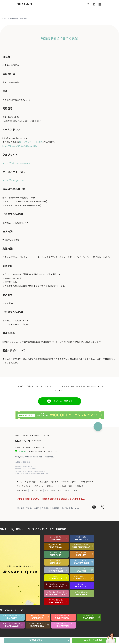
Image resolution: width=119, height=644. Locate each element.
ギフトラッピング (24, 486)
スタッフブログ (36, 491)
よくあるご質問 (66, 486)
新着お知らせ (22, 491)
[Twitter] (102, 508)
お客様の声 (79, 486)
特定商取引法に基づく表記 (28, 508)
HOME (5, 19)
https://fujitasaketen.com (16, 163)
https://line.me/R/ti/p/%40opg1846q (20, 146)
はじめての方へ (31, 482)
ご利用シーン (39, 486)
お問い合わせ (50, 491)
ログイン (76, 491)
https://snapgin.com (13, 180)
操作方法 (55, 482)
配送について (52, 486)
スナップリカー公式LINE (30, 142)
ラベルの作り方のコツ (70, 482)
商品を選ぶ (44, 482)
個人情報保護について (71, 508)
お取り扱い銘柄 (87, 482)
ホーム (19, 482)
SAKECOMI (64, 491)
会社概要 (55, 508)
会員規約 (45, 508)
